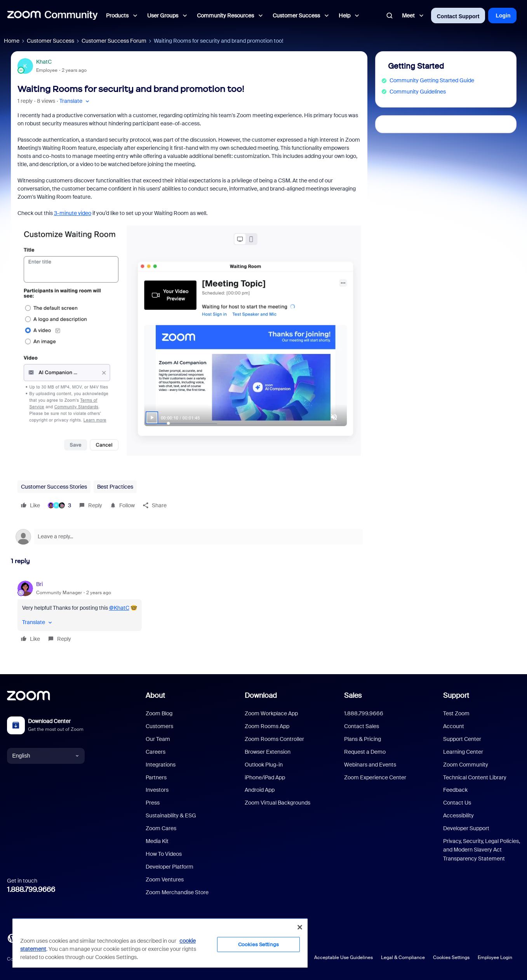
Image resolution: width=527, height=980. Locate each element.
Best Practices (115, 487)
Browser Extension (268, 752)
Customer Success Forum (114, 41)
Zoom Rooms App (267, 726)
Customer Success (50, 41)
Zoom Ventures (165, 879)
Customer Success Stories (54, 487)
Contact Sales (362, 726)
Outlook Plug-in (264, 765)
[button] (75, 101)
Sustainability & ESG (171, 815)
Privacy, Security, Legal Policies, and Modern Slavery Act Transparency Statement (482, 850)
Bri (39, 584)
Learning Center (463, 752)
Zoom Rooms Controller (274, 739)
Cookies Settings (451, 957)
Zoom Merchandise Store (177, 892)
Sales (353, 696)
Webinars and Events (370, 765)
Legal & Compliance (403, 957)
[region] (160, 943)
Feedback (455, 790)
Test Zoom (456, 713)
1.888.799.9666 (31, 890)
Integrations (161, 765)
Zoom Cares (161, 828)
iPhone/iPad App (265, 777)
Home (12, 41)
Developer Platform (170, 867)
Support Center (462, 739)
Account (454, 726)
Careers (156, 752)
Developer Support (466, 828)
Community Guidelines (418, 92)
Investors (157, 790)
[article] (189, 613)
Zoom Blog (159, 713)
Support (456, 696)
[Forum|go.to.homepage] (52, 16)
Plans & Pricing (363, 739)
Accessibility (458, 815)
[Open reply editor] (189, 537)
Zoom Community (466, 765)
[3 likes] (59, 505)
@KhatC (119, 608)
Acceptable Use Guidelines (344, 957)
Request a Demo (365, 752)
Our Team (158, 739)
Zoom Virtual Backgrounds (277, 803)
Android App (260, 790)
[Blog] (12, 938)
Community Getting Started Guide (432, 80)
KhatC (44, 62)
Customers (159, 726)
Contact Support (458, 16)
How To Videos (164, 854)
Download (261, 696)
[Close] (300, 927)
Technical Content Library (475, 777)
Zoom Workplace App (271, 713)
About (155, 696)
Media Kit (157, 841)
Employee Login (495, 957)
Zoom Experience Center (375, 777)
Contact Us (457, 803)
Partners (156, 777)
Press (153, 803)
